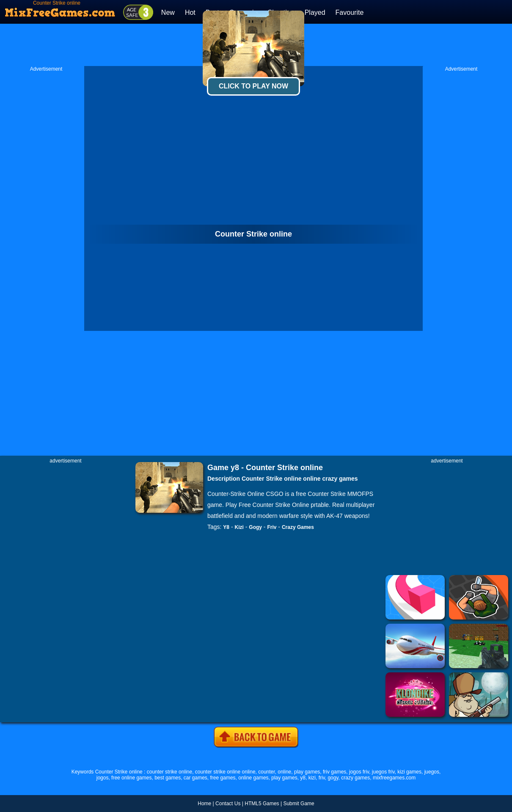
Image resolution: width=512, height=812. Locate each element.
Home (204, 804)
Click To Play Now (253, 86)
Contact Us (228, 804)
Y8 (226, 527)
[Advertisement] (46, 199)
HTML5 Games (262, 804)
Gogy (255, 527)
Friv (272, 527)
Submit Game (299, 804)
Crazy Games (298, 527)
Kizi (239, 527)
